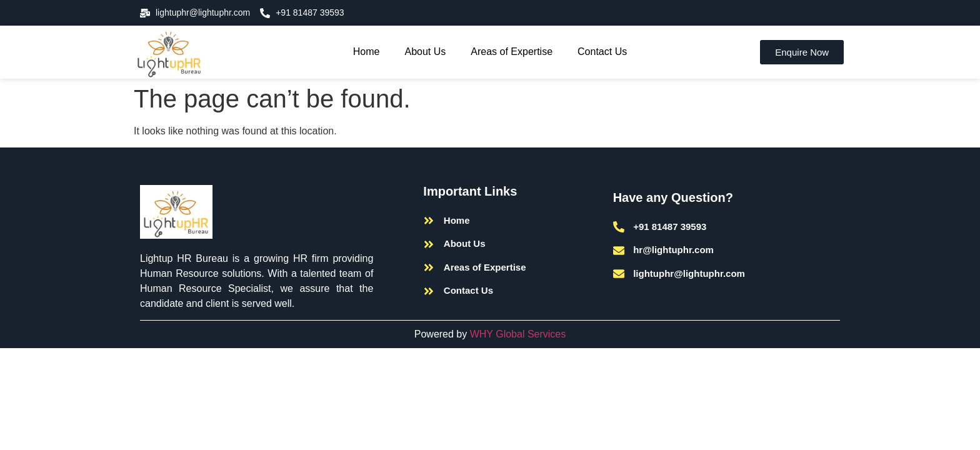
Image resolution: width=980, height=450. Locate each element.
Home (367, 52)
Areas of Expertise (512, 52)
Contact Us (602, 52)
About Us (426, 52)
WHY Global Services (518, 334)
